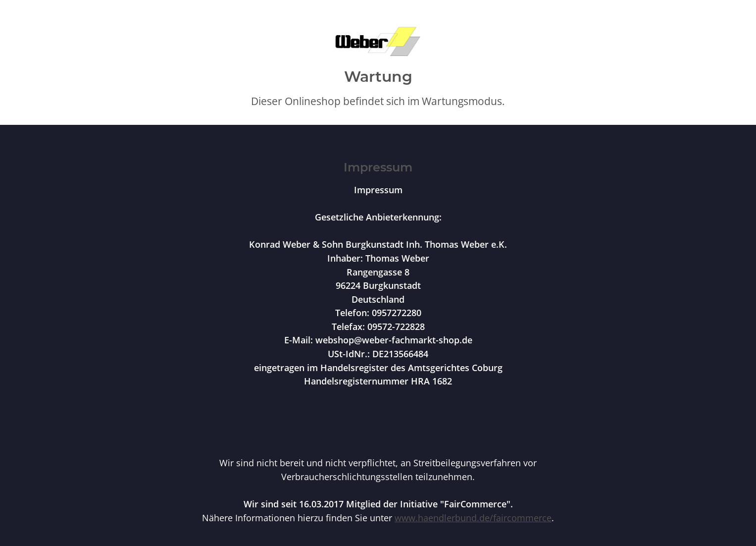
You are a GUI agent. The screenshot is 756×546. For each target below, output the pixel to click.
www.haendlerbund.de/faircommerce (473, 518)
